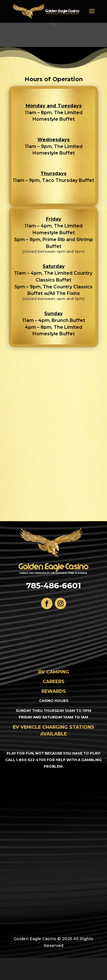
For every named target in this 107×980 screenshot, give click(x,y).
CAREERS (53, 682)
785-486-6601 (53, 585)
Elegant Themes (66, 965)
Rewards (54, 691)
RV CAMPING (54, 672)
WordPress (67, 972)
